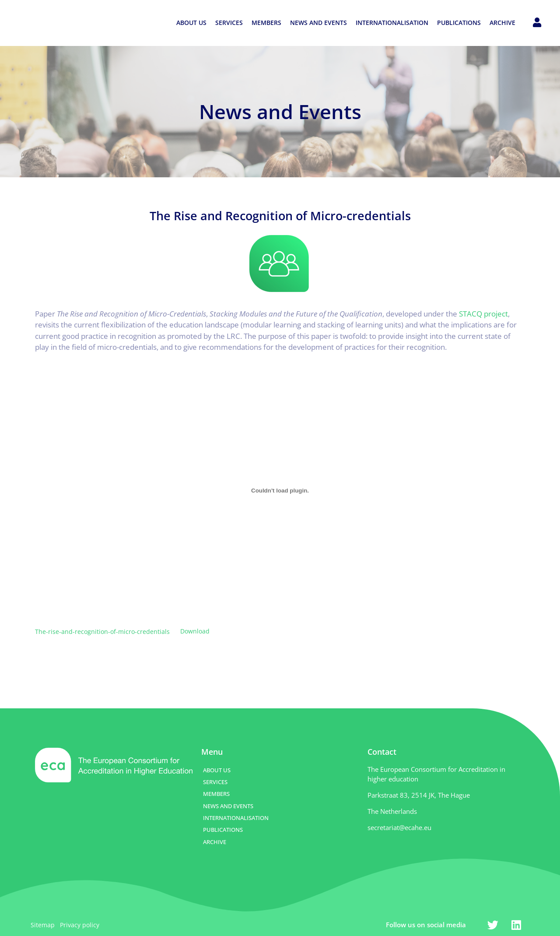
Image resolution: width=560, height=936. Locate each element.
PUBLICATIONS (459, 23)
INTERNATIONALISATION (392, 23)
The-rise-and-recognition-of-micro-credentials (102, 631)
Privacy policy (80, 925)
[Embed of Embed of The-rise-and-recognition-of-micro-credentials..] (280, 490)
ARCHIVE (502, 23)
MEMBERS (266, 23)
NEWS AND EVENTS (318, 23)
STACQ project (483, 314)
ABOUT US (191, 23)
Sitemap (43, 925)
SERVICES (229, 23)
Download (195, 631)
